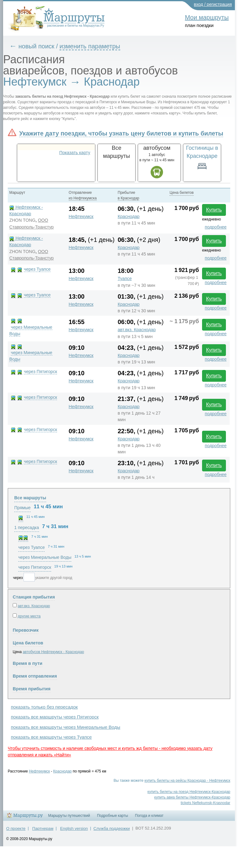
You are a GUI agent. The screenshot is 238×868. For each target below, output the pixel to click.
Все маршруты (30, 498)
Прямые (22, 508)
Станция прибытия (34, 597)
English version (74, 828)
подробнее (216, 227)
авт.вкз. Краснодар (137, 330)
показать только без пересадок (44, 707)
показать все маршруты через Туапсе (51, 737)
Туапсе (125, 278)
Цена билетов (28, 643)
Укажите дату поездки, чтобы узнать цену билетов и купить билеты (121, 133)
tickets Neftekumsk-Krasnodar (205, 803)
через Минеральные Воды (45, 557)
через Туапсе (37, 269)
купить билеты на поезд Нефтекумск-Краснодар (189, 792)
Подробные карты (112, 816)
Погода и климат (149, 816)
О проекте (16, 828)
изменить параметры (90, 46)
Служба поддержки (112, 828)
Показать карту (75, 153)
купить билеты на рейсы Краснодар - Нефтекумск (187, 781)
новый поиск (37, 46)
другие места (29, 616)
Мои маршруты (207, 17)
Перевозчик (26, 630)
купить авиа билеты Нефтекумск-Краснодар (192, 797)
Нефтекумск (81, 216)
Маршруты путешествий (69, 816)
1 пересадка (27, 527)
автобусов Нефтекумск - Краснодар (53, 652)
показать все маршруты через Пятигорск (55, 717)
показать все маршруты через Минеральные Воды (66, 727)
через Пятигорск (40, 372)
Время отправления (35, 676)
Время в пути (28, 663)
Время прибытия (32, 689)
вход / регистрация (213, 4)
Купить (214, 210)
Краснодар (129, 216)
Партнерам (43, 828)
